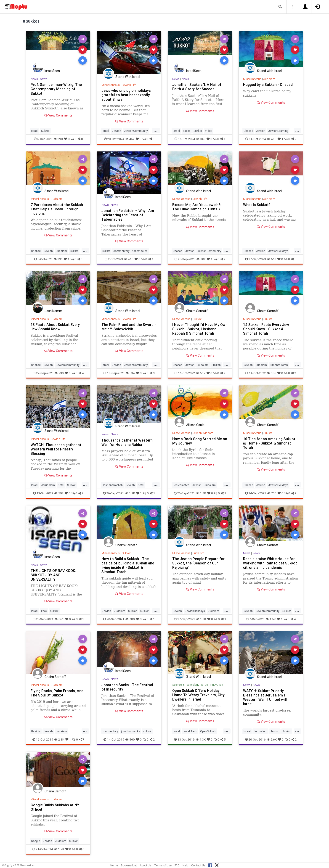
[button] (280, 7)
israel (35, 611)
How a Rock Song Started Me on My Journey (200, 441)
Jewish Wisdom (203, 433)
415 (272, 139)
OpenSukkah (208, 731)
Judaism (269, 79)
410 (129, 259)
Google (36, 841)
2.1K (59, 739)
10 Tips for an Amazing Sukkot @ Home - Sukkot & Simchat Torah (269, 443)
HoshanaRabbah (112, 485)
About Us (146, 865)
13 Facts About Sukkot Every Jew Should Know (55, 327)
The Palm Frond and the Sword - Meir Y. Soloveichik (129, 327)
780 (130, 619)
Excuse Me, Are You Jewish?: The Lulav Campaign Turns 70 (197, 207)
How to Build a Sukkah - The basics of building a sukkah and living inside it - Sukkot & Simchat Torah (128, 565)
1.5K (271, 619)
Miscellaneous (111, 85)
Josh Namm (53, 311)
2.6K (272, 739)
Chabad (248, 131)
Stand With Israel (128, 77)
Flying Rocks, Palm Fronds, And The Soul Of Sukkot (57, 693)
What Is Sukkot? (257, 205)
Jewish (117, 131)
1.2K (130, 493)
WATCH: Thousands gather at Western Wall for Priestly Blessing (56, 449)
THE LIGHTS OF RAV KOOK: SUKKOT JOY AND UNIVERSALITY (53, 575)
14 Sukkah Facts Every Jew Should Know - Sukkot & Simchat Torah (266, 329)
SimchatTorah (279, 365)
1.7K (59, 849)
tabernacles (140, 251)
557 (201, 373)
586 (272, 373)
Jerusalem (48, 485)
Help (185, 865)
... (156, 130)
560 (130, 739)
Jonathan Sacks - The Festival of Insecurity (127, 687)
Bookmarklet (129, 865)
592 (59, 493)
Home (114, 865)
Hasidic (36, 731)
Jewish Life (129, 85)
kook (44, 611)
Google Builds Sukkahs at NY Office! (55, 807)
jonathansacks (131, 731)
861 (59, 619)
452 (130, 139)
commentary (121, 251)
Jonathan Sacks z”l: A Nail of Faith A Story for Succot (197, 87)
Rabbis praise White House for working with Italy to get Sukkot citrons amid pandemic (270, 563)
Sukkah (216, 365)
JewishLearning (278, 131)
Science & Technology (186, 685)
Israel (35, 131)
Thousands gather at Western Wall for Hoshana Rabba (127, 442)
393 (58, 259)
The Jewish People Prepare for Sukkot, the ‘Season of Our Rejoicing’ (198, 563)
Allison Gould (195, 425)
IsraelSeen (52, 71)
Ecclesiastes (181, 485)
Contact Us (198, 865)
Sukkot (45, 131)
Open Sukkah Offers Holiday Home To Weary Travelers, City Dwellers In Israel (198, 695)
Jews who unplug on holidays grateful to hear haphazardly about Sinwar (126, 95)
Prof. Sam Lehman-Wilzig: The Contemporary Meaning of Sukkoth (56, 89)
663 (272, 259)
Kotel (61, 485)
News (34, 79)
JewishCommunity (136, 131)
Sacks (187, 131)
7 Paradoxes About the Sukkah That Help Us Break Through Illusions (57, 209)
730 (59, 373)
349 (201, 139)
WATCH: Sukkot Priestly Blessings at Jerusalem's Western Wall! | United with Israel (266, 697)
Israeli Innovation (212, 685)
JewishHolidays (278, 251)
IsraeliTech (190, 731)
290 (58, 139)
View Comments (58, 115)
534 (130, 373)
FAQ (177, 865)
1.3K (201, 619)
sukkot (54, 611)
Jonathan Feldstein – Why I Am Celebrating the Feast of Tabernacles (128, 215)
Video (209, 131)
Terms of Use (163, 865)
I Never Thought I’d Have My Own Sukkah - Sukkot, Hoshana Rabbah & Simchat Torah (200, 329)
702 (201, 259)
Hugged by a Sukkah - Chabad (268, 85)
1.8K (201, 493)
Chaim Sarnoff (197, 311)
